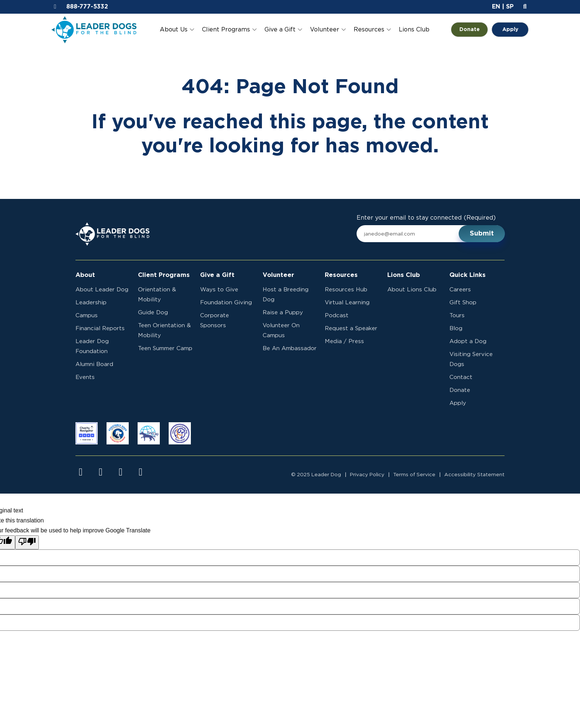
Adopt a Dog (468, 341)
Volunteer (325, 30)
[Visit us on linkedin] (141, 472)
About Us (174, 30)
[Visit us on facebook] (81, 472)
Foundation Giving (226, 303)
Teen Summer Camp (165, 348)
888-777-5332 (87, 7)
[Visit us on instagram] (101, 472)
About (85, 275)
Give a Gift (280, 30)
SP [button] (510, 7)
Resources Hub (346, 290)
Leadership (91, 303)
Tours (457, 316)
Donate (474, 30)
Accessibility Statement (474, 475)
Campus (87, 316)
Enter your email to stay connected (426, 218)
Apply (510, 30)
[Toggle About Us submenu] (192, 30)
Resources (369, 30)
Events (85, 377)
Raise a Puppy (283, 313)
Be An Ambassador (290, 348)
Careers (460, 290)
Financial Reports (100, 329)
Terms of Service (414, 475)
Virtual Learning (347, 303)
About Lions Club (412, 290)
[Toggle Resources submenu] (389, 30)
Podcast (337, 316)
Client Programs (226, 30)
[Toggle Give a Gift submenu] (300, 30)
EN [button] (496, 7)
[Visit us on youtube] (121, 472)
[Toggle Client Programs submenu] (254, 30)
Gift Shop (463, 303)
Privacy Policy (367, 475)
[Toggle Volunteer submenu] (344, 30)
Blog (456, 329)
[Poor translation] (27, 542)
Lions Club (414, 30)
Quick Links (468, 275)
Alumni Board (94, 364)
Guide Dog (153, 313)
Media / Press (344, 341)
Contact (461, 377)
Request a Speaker (351, 329)
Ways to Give (219, 290)
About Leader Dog (102, 290)
